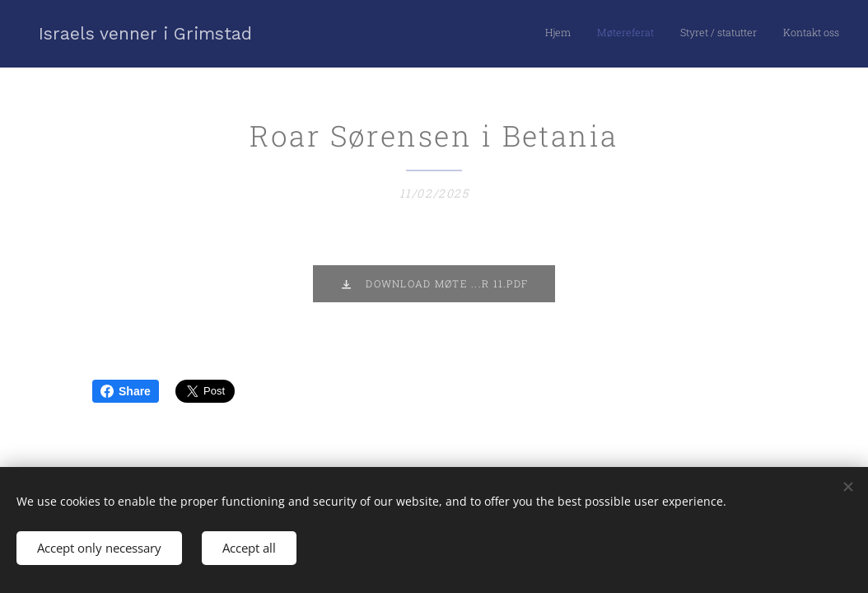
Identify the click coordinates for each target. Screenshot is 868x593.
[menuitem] (765, 34)
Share (126, 391)
